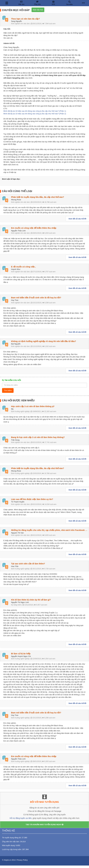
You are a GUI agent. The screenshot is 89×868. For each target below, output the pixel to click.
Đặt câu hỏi (38, 10)
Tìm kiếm (8, 390)
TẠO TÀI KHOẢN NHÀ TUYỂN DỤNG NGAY (44, 825)
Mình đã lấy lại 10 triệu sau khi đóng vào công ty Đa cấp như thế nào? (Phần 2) (35, 114)
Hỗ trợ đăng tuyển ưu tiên (21, 818)
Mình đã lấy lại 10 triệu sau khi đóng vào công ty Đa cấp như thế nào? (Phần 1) (35, 111)
